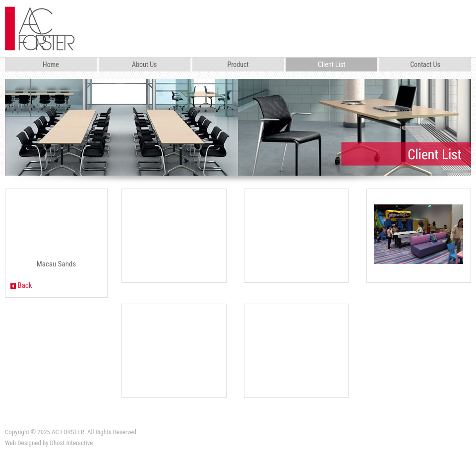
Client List (331, 65)
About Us (144, 65)
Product (238, 65)
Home (51, 65)
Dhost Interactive (72, 443)
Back (21, 285)
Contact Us (425, 65)
